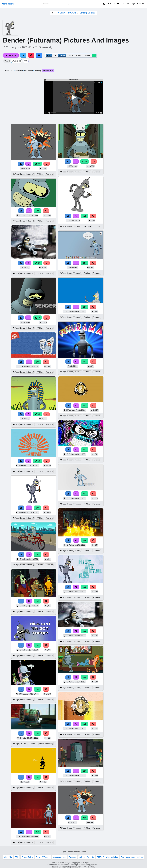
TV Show (61, 13)
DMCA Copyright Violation (107, 857)
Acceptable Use (60, 857)
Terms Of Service (43, 857)
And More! (48, 71)
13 (37, 414)
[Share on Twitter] (23, 55)
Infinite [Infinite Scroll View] (62, 55)
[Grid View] (49, 55)
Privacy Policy (27, 857)
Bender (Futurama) (88, 13)
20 (37, 263)
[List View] (55, 55)
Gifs (26, 61)
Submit (111, 4)
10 (85, 162)
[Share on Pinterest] (31, 55)
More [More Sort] (87, 55)
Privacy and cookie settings (132, 857)
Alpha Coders (8, 4)
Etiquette (73, 857)
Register (141, 4)
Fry (25, 71)
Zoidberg (38, 71)
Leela (30, 71)
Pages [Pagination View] (71, 55)
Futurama (72, 13)
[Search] (68, 4)
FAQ (17, 857)
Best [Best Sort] (79, 55)
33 (37, 164)
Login (133, 4)
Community (123, 4)
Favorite (11, 55)
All (6, 61)
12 (37, 461)
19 (37, 318)
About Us (8, 857)
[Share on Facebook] (39, 55)
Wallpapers (16, 61)
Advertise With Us (87, 857)
